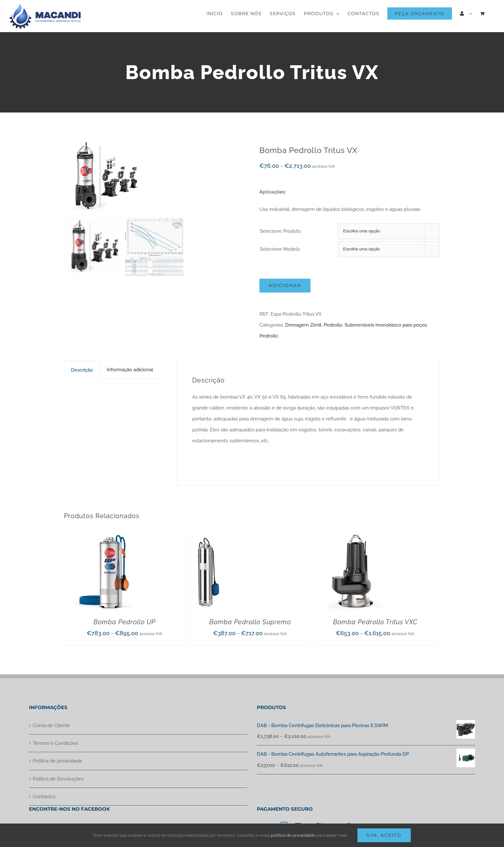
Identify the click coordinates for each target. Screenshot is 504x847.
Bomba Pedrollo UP (125, 622)
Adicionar (285, 285)
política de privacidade (293, 835)
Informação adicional (130, 370)
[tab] (82, 370)
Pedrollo (333, 325)
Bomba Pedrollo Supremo (250, 622)
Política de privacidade (58, 761)
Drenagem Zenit (303, 325)
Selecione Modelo (280, 249)
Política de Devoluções (58, 779)
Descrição (82, 370)
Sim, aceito (384, 835)
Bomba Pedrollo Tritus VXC (375, 622)
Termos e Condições (55, 743)
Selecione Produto (280, 231)
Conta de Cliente (51, 725)
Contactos (44, 797)
